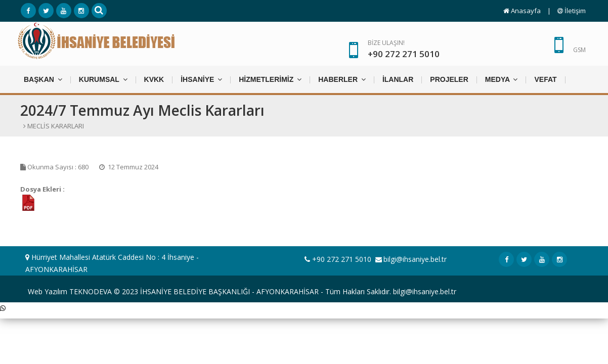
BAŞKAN (43, 79)
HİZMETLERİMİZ (270, 79)
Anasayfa (522, 11)
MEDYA (502, 79)
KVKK (154, 79)
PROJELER (449, 79)
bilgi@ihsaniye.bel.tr (415, 259)
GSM (579, 50)
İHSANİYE (201, 79)
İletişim (572, 11)
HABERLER (342, 79)
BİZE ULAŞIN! (404, 50)
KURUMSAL (103, 79)
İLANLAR (398, 79)
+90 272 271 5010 (338, 259)
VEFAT (545, 79)
